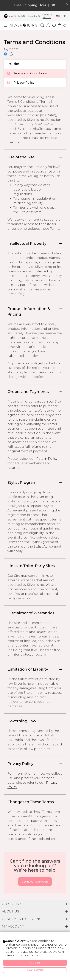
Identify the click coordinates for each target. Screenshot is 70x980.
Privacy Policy (21, 83)
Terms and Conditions (27, 73)
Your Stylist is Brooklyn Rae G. (24, 16)
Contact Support (35, 882)
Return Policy (47, 459)
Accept (35, 963)
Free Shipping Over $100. (35, 5)
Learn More (35, 970)
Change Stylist (47, 16)
